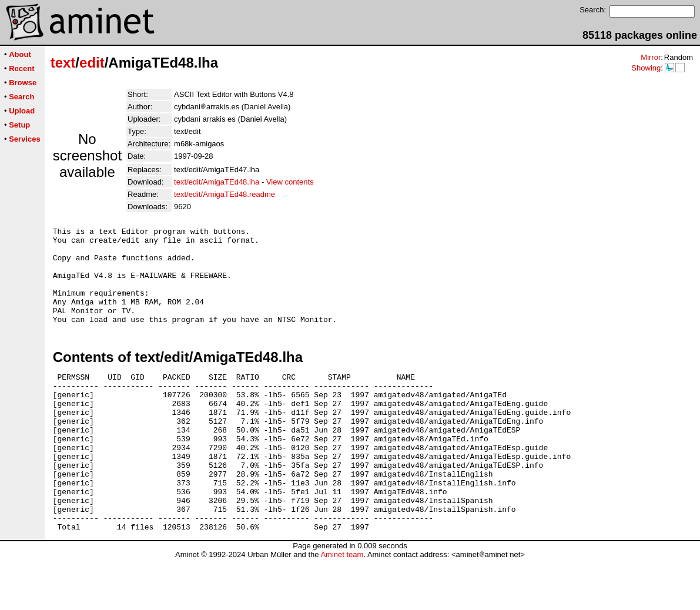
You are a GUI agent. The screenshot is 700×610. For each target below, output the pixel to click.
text (63, 63)
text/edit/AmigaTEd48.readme (225, 194)
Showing (646, 68)
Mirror (651, 57)
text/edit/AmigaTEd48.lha (217, 182)
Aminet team (342, 606)
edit (92, 63)
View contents (290, 182)
